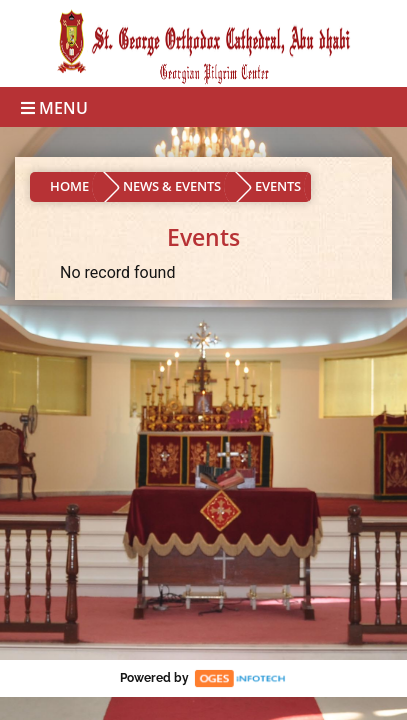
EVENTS (278, 186)
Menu (54, 108)
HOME (69, 186)
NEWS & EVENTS (172, 186)
